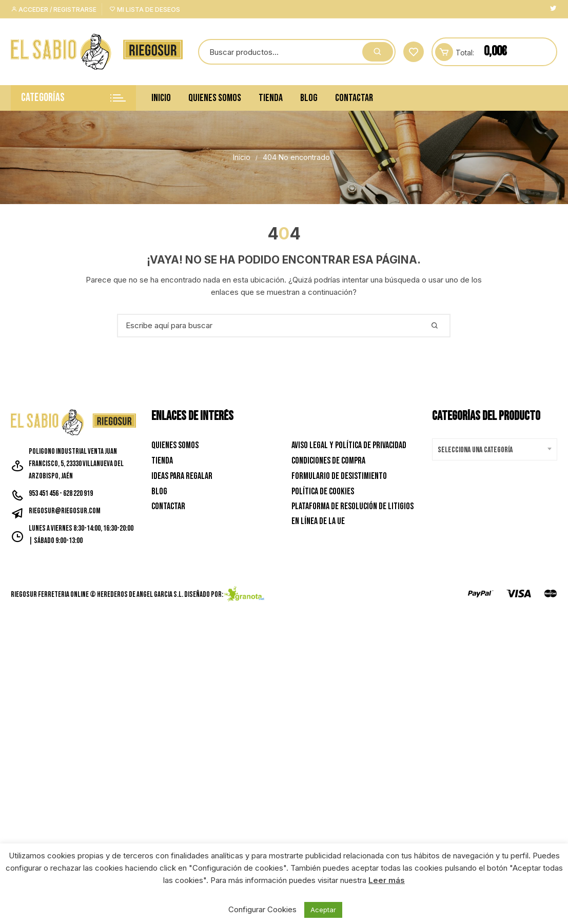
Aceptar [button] (323, 910)
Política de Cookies (323, 491)
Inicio (161, 98)
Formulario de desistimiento (339, 476)
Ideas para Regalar (182, 476)
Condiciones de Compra (328, 461)
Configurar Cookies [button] (262, 909)
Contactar (354, 98)
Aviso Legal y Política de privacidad (349, 445)
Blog (309, 98)
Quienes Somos (215, 98)
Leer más (387, 880)
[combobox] (495, 449)
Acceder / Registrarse (54, 9)
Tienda (271, 98)
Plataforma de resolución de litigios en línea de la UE (352, 514)
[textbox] (492, 450)
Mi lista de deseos (145, 9)
